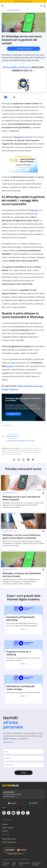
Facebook (23, 460)
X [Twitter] (19, 460)
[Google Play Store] (34, 803)
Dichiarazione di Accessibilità (36, 864)
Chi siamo (5, 824)
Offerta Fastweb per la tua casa (25, 1)
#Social (33, 441)
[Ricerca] (41, 6)
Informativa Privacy (6, 864)
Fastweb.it (5, 831)
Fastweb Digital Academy (9, 839)
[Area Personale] (44, 6)
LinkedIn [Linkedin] (14, 460)
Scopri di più (14, 414)
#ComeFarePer (11, 441)
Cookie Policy (14, 864)
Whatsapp (13, 436)
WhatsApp (18, 137)
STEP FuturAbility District (9, 842)
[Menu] (3, 6)
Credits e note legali (8, 828)
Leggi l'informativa (9, 742)
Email (33, 460)
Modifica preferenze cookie (24, 864)
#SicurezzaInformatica (23, 441)
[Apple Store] (12, 803)
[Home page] (14, 6)
